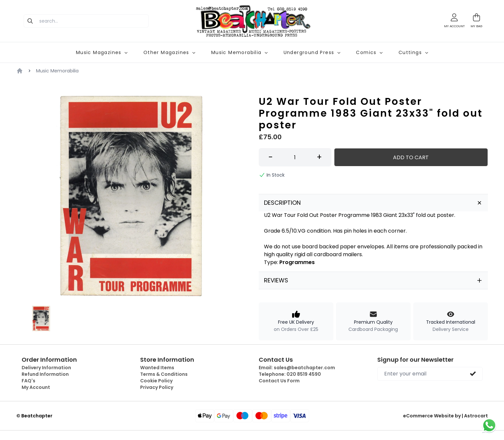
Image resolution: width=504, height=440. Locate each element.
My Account (36, 387)
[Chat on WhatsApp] (489, 425)
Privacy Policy (157, 387)
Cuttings (413, 52)
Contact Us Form (279, 381)
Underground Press (312, 52)
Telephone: (290, 374)
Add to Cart (411, 157)
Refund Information (45, 374)
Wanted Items (157, 368)
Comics (369, 52)
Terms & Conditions (164, 374)
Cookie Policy (156, 381)
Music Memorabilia (240, 52)
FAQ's (28, 381)
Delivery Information (46, 368)
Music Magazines (102, 52)
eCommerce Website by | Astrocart (446, 416)
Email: (297, 368)
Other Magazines (169, 52)
